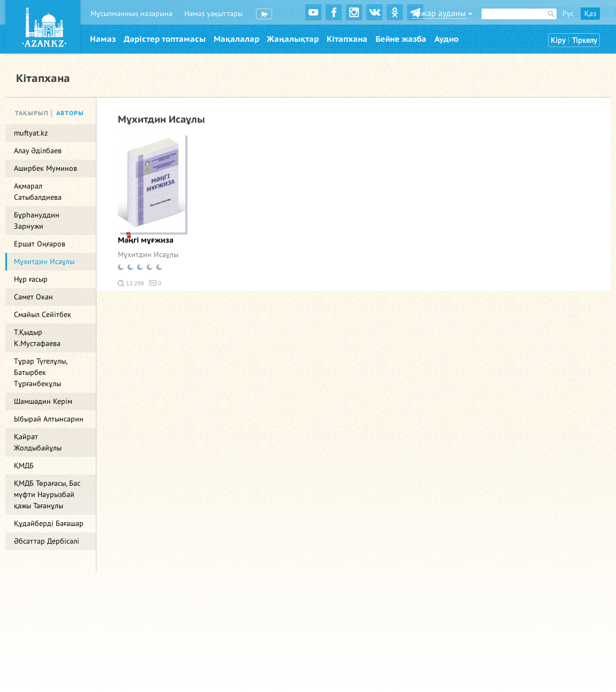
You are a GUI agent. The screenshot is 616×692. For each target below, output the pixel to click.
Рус (568, 14)
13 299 (131, 283)
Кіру (558, 40)
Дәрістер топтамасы (165, 39)
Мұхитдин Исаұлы (148, 255)
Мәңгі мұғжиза (146, 240)
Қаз (590, 14)
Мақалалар (236, 39)
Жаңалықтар (293, 39)
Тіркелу (585, 40)
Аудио (446, 39)
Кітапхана (347, 39)
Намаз (103, 39)
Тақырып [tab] (32, 113)
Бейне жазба (401, 39)
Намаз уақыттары (213, 14)
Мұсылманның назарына (132, 14)
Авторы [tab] (70, 113)
